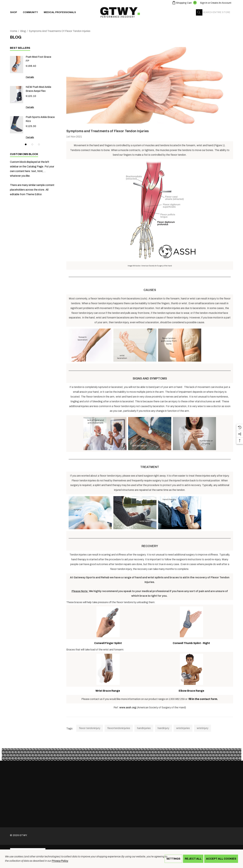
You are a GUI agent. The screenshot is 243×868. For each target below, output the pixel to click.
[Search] (199, 12)
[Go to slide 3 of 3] (39, 144)
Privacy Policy (60, 861)
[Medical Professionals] (60, 12)
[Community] (30, 13)
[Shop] (14, 13)
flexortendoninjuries (119, 728)
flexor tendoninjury (90, 728)
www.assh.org (128, 707)
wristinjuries (183, 728)
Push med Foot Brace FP (38, 59)
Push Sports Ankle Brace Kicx (40, 119)
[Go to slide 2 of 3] (32, 144)
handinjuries (144, 728)
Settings (173, 859)
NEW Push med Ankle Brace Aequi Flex (38, 89)
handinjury (163, 728)
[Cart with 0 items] (184, 3)
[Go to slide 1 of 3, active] (26, 144)
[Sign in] (204, 3)
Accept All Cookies (221, 859)
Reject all (193, 859)
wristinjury (203, 728)
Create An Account (221, 3)
